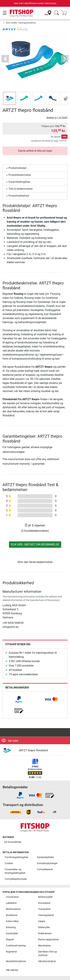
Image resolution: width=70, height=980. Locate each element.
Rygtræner (11, 952)
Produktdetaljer (17, 168)
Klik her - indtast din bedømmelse (35, 544)
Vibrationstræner (47, 961)
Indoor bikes (12, 921)
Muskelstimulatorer (16, 961)
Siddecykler (44, 927)
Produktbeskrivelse (20, 175)
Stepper (10, 940)
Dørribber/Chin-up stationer (48, 954)
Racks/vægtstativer (48, 940)
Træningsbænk (46, 915)
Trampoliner (44, 909)
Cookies (9, 863)
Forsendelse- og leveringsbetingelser (15, 871)
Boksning (11, 927)
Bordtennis (12, 915)
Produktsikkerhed (19, 196)
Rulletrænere (45, 933)
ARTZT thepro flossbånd (33, 750)
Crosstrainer (12, 897)
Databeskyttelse (45, 857)
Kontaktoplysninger (47, 863)
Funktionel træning (16, 946)
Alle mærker (12, 970)
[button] (5, 59)
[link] (19, 699)
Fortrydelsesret (45, 869)
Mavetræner (45, 946)
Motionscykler (45, 897)
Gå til (13, 842)
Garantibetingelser (19, 182)
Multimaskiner (13, 909)
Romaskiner (44, 903)
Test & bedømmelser (21, 189)
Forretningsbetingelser (17, 857)
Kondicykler (12, 933)
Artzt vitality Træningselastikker (21, 23)
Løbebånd (11, 903)
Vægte (42, 921)
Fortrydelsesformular (16, 879)
